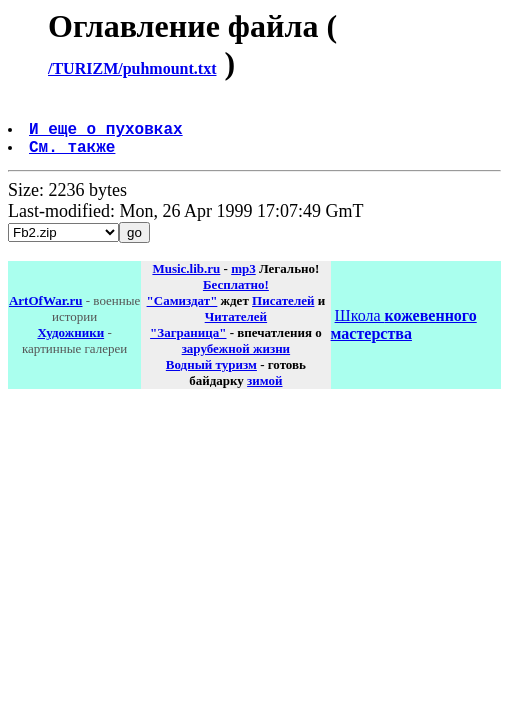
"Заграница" (188, 344)
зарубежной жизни (236, 360)
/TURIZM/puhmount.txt (132, 68)
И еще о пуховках (108, 136)
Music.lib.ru (186, 280)
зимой (264, 392)
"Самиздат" (182, 312)
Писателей (283, 312)
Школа (404, 336)
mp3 (243, 280)
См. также (74, 158)
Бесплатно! (236, 296)
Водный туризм (211, 376)
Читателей (236, 328)
